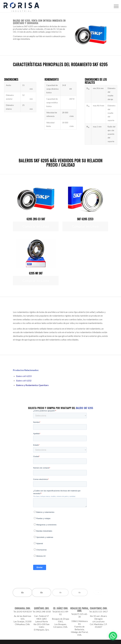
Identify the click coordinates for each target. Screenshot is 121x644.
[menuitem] (115, 6)
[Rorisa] (22, 6)
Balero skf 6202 (24, 381)
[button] (113, 636)
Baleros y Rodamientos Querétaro (32, 385)
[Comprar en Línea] (36, 226)
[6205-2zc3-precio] (85, 199)
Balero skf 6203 (24, 376)
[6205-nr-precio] (36, 253)
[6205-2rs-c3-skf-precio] (36, 199)
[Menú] (115, 6)
